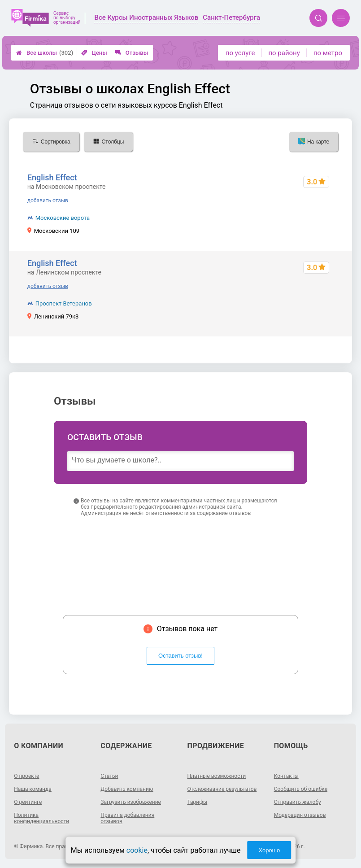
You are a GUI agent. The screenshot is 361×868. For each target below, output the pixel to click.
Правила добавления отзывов (127, 818)
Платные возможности (217, 776)
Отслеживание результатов (222, 789)
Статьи (109, 776)
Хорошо (269, 850)
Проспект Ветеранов (64, 303)
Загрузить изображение (131, 802)
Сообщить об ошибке (301, 789)
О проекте (26, 776)
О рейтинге (28, 802)
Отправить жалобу (298, 802)
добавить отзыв (48, 201)
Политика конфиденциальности (41, 818)
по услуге (240, 53)
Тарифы (198, 802)
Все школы (45, 53)
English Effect (52, 177)
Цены (94, 53)
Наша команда (33, 789)
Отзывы (132, 53)
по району (284, 53)
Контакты (286, 776)
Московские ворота (63, 218)
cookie (137, 850)
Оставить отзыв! (180, 656)
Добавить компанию (127, 789)
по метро (328, 53)
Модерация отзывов (300, 815)
